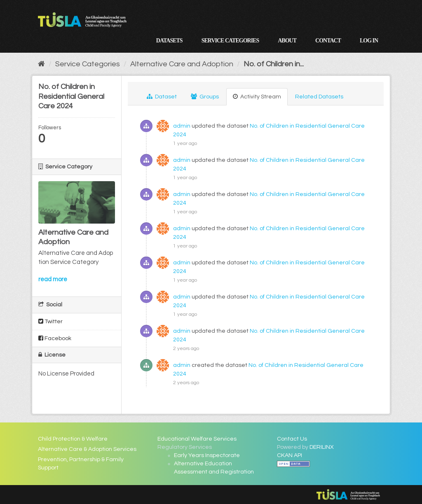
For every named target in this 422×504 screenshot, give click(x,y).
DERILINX (322, 447)
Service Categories (230, 41)
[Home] (41, 64)
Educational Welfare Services (197, 439)
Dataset (162, 97)
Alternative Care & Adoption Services (87, 449)
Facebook (55, 338)
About (287, 41)
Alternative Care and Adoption (182, 64)
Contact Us (292, 439)
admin (182, 126)
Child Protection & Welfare (73, 439)
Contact (328, 41)
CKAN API (290, 455)
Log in (369, 41)
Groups (205, 97)
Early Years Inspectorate (207, 455)
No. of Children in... (274, 64)
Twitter (50, 321)
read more (53, 279)
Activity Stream (257, 97)
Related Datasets (319, 97)
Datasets (169, 41)
